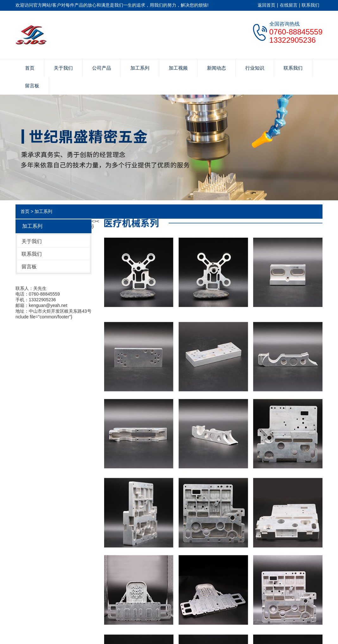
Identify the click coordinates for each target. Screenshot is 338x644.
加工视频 (178, 68)
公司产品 (102, 68)
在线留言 (289, 5)
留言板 (32, 86)
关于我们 (63, 68)
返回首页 (266, 5)
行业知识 (255, 68)
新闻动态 (216, 68)
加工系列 (140, 68)
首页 (30, 68)
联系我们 (310, 5)
